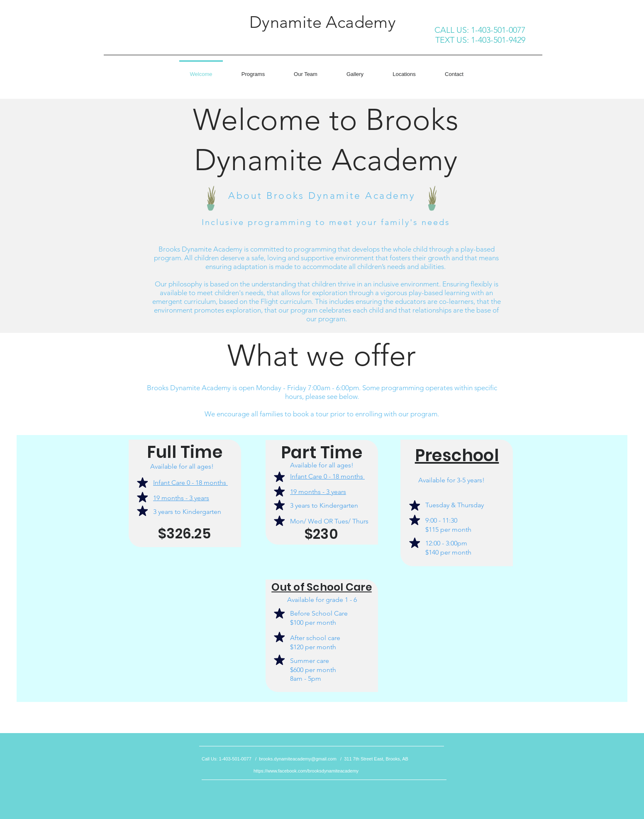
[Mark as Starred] (142, 483)
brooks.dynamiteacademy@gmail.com (298, 759)
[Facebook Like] (171, 41)
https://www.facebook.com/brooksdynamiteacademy (306, 771)
